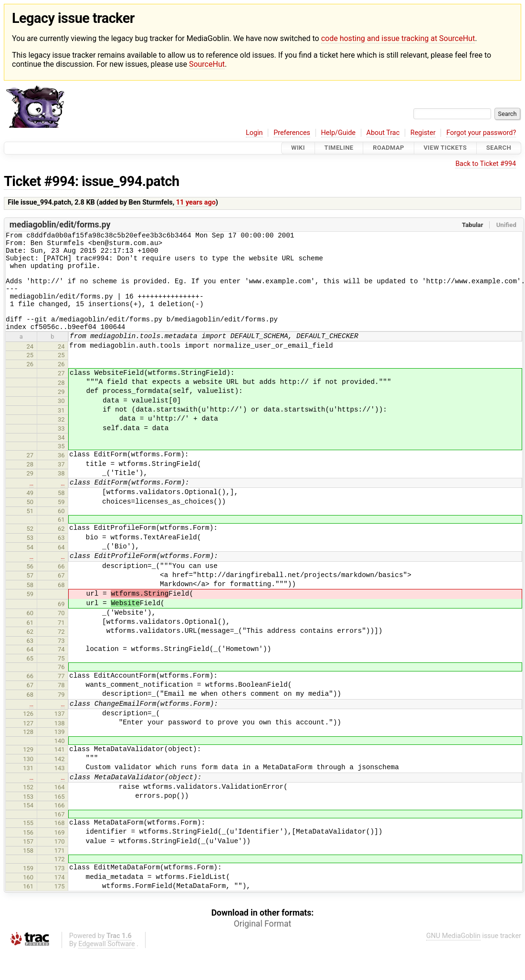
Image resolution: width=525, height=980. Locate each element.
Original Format (263, 942)
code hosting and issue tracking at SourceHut (398, 38)
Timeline (339, 148)
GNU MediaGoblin (453, 954)
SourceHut (207, 64)
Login (254, 133)
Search (499, 148)
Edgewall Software (107, 963)
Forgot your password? (481, 133)
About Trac (383, 133)
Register (423, 133)
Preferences (292, 133)
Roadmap (388, 148)
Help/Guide (338, 133)
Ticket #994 (39, 181)
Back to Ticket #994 (486, 164)
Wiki (298, 148)
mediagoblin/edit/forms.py (60, 225)
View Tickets (445, 148)
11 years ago (196, 202)
